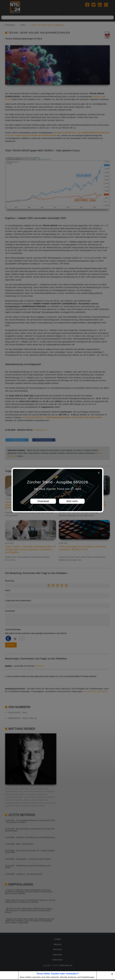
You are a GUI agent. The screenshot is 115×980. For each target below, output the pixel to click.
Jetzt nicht (72, 501)
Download (43, 501)
